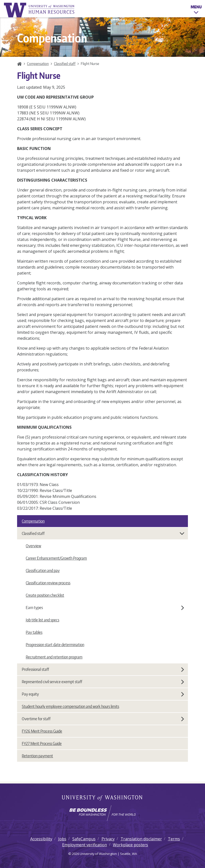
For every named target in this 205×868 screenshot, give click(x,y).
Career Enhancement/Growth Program (56, 558)
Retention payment (37, 756)
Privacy (108, 839)
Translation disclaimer (141, 839)
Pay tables (34, 632)
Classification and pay (43, 571)
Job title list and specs (42, 620)
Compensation (38, 64)
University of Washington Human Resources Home (40, 10)
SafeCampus (84, 839)
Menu (196, 10)
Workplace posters (130, 845)
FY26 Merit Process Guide (42, 731)
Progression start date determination (55, 645)
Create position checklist (45, 595)
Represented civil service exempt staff (103, 682)
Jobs (62, 839)
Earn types (105, 608)
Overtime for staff (103, 719)
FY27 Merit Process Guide (42, 743)
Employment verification (85, 845)
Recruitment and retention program (54, 657)
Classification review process (48, 583)
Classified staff (65, 64)
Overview (33, 546)
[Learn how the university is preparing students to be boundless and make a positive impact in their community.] (102, 813)
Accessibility (41, 839)
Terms (174, 839)
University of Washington (103, 798)
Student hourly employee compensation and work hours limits (70, 706)
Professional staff (103, 669)
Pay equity (103, 694)
